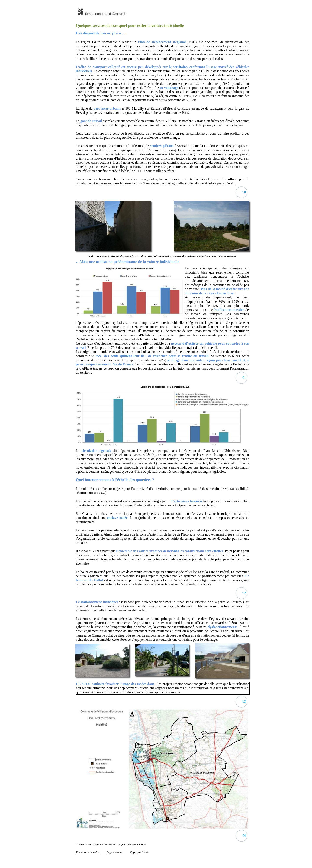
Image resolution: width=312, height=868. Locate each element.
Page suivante (114, 852)
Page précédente (140, 852)
